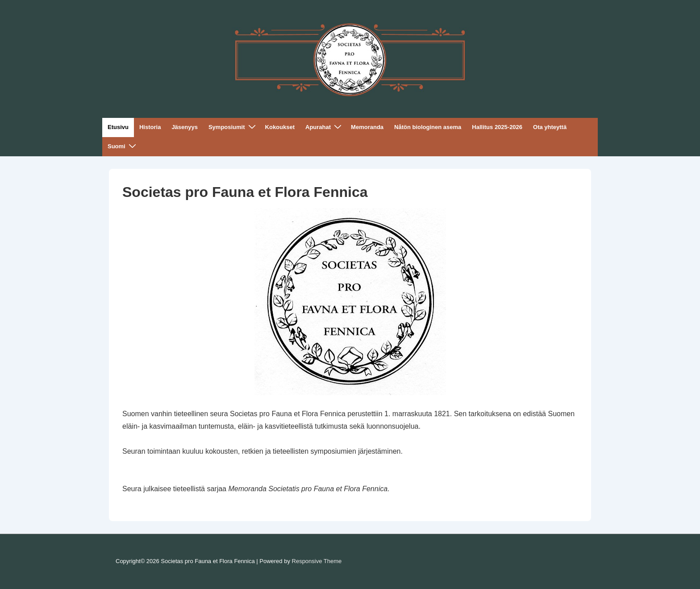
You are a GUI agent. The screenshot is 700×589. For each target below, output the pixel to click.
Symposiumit (233, 127)
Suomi (123, 146)
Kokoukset (280, 127)
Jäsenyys (185, 127)
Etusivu (118, 127)
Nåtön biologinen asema (428, 127)
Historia (150, 127)
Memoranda (367, 127)
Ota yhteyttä (550, 127)
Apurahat (325, 127)
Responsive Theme (317, 561)
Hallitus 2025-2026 (497, 127)
